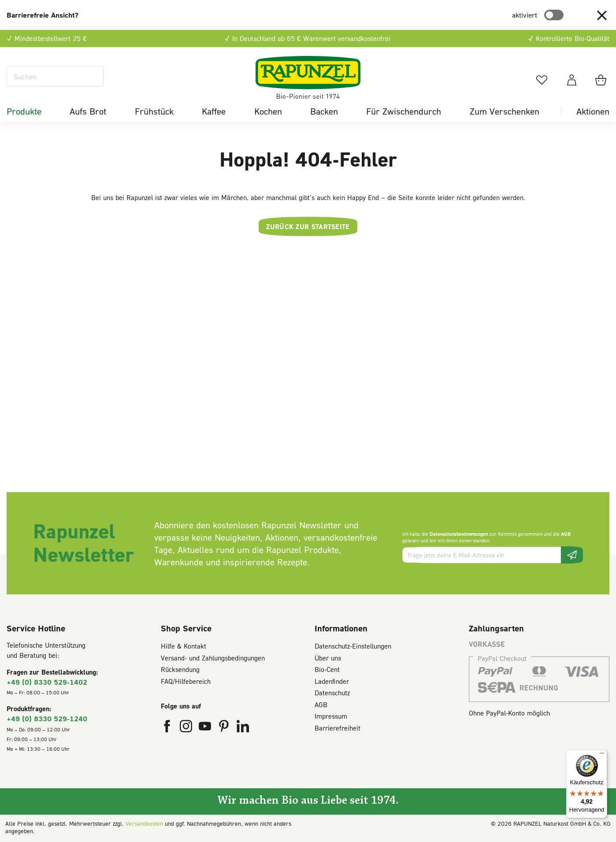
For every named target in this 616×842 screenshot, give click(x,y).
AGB (566, 534)
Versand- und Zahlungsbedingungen (213, 658)
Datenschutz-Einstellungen (353, 646)
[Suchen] (55, 76)
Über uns (328, 658)
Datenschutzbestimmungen (459, 534)
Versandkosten (144, 823)
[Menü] (602, 755)
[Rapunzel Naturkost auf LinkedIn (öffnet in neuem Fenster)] (243, 728)
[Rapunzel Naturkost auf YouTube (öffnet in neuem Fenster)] (206, 728)
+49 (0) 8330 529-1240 (47, 718)
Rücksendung (180, 669)
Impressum (331, 716)
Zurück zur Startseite (308, 226)
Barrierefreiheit (338, 728)
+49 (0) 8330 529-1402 (47, 682)
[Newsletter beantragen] (572, 555)
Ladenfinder (332, 681)
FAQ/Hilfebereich (186, 681)
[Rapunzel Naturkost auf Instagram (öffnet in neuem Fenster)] (187, 728)
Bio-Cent (327, 669)
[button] (602, 15)
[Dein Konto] (572, 80)
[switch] (554, 15)
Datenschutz (332, 693)
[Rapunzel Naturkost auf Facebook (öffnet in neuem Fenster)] (168, 728)
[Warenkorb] (602, 80)
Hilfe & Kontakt (184, 646)
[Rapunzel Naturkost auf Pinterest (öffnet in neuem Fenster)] (225, 728)
